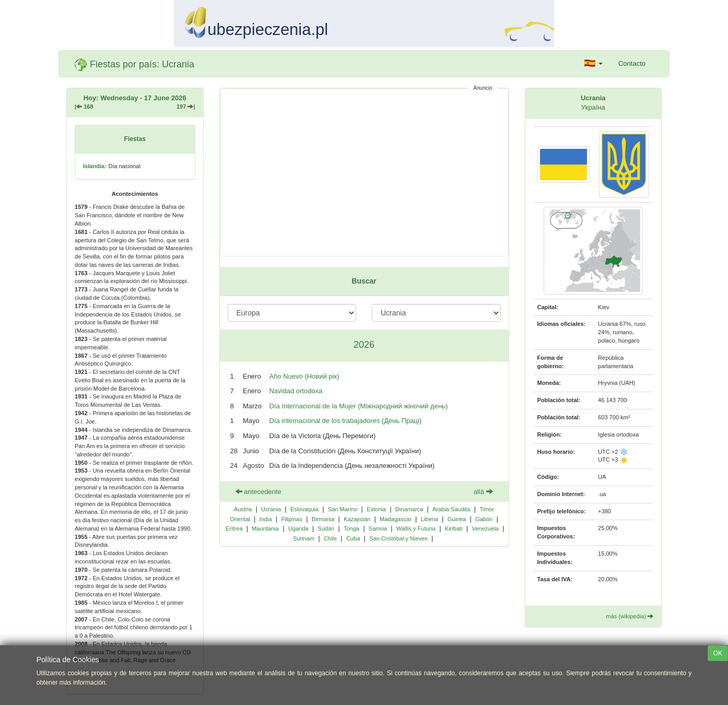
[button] (594, 64)
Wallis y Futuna (416, 528)
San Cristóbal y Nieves (398, 538)
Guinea (457, 519)
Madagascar (396, 519)
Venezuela (485, 528)
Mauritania (265, 528)
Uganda (298, 528)
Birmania (323, 519)
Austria (243, 509)
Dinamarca (409, 509)
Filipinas (292, 519)
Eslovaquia (304, 509)
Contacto (632, 63)
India (266, 519)
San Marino (343, 509)
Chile (330, 538)
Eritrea (234, 528)
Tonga (351, 528)
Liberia (430, 519)
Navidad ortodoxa (296, 391)
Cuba (353, 538)
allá (483, 492)
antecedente (259, 492)
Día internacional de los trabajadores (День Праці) (345, 421)
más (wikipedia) (630, 616)
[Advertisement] (364, 172)
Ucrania (271, 509)
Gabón (484, 519)
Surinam (304, 538)
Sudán (326, 528)
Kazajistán (357, 519)
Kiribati (454, 528)
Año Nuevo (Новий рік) (304, 376)
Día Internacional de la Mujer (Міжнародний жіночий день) (358, 406)
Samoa (378, 528)
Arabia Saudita (451, 509)
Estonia (376, 509)
